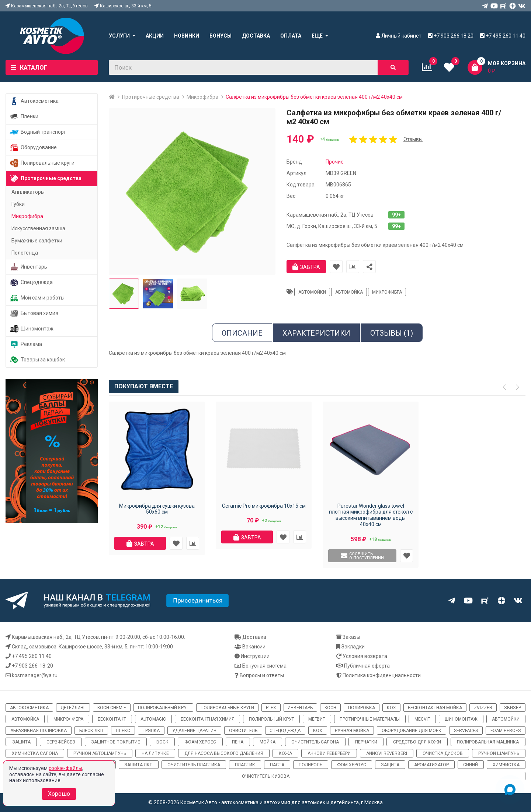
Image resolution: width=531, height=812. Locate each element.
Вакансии (254, 647)
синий (471, 765)
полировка (362, 708)
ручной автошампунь (100, 753)
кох (391, 708)
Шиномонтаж (32, 329)
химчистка (506, 765)
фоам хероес (200, 742)
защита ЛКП (138, 765)
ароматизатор (431, 765)
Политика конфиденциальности (382, 675)
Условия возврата (365, 656)
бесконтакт (112, 719)
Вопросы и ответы (262, 675)
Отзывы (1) (392, 333)
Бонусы (221, 36)
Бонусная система (264, 666)
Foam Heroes (506, 731)
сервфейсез (61, 742)
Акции (155, 36)
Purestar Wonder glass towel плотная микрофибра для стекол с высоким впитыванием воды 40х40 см (371, 515)
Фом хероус (352, 765)
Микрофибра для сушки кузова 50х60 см (157, 509)
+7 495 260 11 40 (32, 656)
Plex (271, 708)
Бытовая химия (34, 313)
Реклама (26, 344)
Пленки (24, 117)
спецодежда (285, 731)
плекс (123, 731)
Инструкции (255, 656)
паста (277, 765)
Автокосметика (34, 101)
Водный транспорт (38, 132)
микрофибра (387, 292)
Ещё (317, 36)
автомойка (349, 292)
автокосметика (29, 708)
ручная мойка (352, 731)
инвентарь (300, 708)
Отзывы (413, 139)
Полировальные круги (42, 163)
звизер (513, 708)
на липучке (155, 753)
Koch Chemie (112, 708)
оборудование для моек (412, 731)
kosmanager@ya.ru (35, 675)
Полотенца (25, 253)
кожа (285, 753)
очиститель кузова (266, 776)
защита (21, 742)
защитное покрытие (116, 742)
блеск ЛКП (91, 731)
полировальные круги (227, 708)
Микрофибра (202, 97)
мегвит (317, 719)
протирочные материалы (370, 719)
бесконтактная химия (208, 719)
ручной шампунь (499, 753)
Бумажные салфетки (37, 241)
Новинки (187, 36)
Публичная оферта (367, 666)
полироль (310, 765)
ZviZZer (483, 708)
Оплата (291, 36)
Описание (242, 333)
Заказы (351, 637)
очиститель (243, 731)
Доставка (256, 36)
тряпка (151, 731)
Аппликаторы (28, 192)
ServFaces (466, 731)
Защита (390, 765)
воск (162, 742)
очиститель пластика (194, 765)
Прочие (335, 162)
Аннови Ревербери (329, 753)
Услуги (119, 36)
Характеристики (316, 333)
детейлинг (73, 708)
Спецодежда (31, 282)
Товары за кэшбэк (37, 360)
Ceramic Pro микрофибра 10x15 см (264, 506)
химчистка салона (35, 753)
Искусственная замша (38, 228)
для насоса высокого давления (224, 753)
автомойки (312, 292)
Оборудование (33, 148)
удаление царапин (194, 731)
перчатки (366, 742)
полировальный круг (163, 708)
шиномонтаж (461, 719)
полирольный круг (271, 719)
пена (238, 742)
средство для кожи (417, 742)
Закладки (353, 647)
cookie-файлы (65, 768)
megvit (422, 719)
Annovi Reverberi (387, 753)
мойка (268, 742)
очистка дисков (443, 753)
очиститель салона (315, 742)
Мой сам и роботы (37, 298)
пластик (245, 765)
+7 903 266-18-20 (32, 666)
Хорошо (59, 794)
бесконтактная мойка (435, 708)
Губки (18, 204)
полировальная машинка (488, 742)
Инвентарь (28, 267)
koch (330, 708)
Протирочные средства (151, 97)
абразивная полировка (39, 731)
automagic (153, 719)
